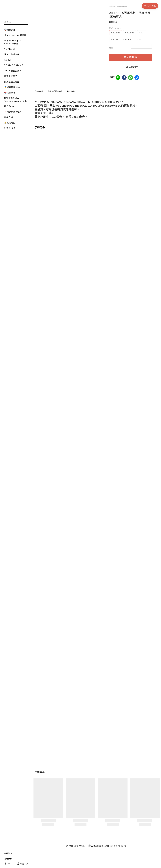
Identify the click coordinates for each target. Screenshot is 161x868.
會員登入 (8, 853)
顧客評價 (71, 91)
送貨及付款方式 (55, 91)
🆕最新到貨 (123, 7)
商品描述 (39, 91)
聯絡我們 (8, 859)
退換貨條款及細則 (76, 846)
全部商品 (113, 7)
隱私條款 (93, 846)
